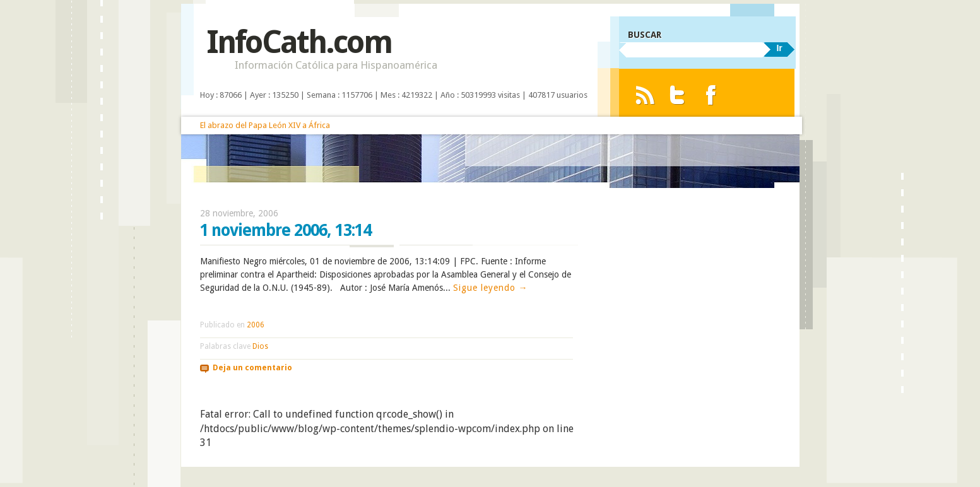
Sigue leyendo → (491, 288)
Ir (779, 48)
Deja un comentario (252, 368)
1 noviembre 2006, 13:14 (286, 230)
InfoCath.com (299, 42)
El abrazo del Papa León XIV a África (265, 125)
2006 (256, 325)
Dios (260, 346)
